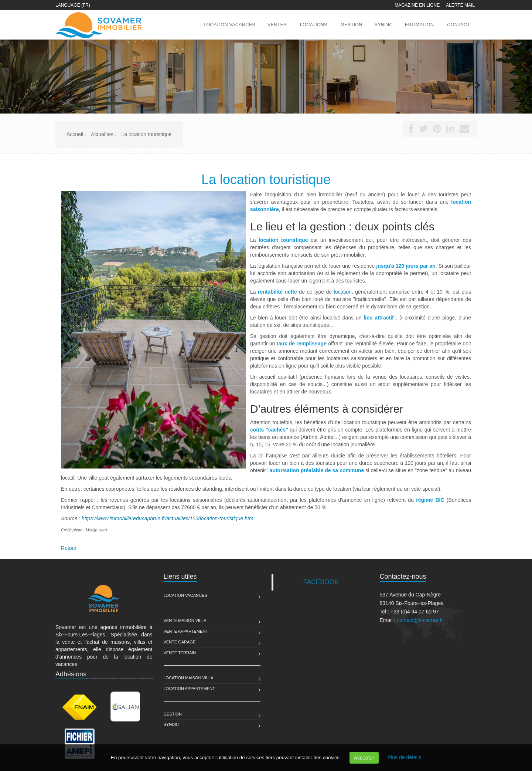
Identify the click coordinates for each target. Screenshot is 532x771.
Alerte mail (460, 5)
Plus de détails (404, 757)
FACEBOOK (321, 582)
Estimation (419, 25)
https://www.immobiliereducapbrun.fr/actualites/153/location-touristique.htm (168, 518)
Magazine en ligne (417, 5)
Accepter (364, 758)
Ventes (277, 25)
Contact (458, 25)
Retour (69, 548)
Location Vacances (185, 595)
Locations (314, 25)
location (343, 292)
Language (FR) (73, 5)
